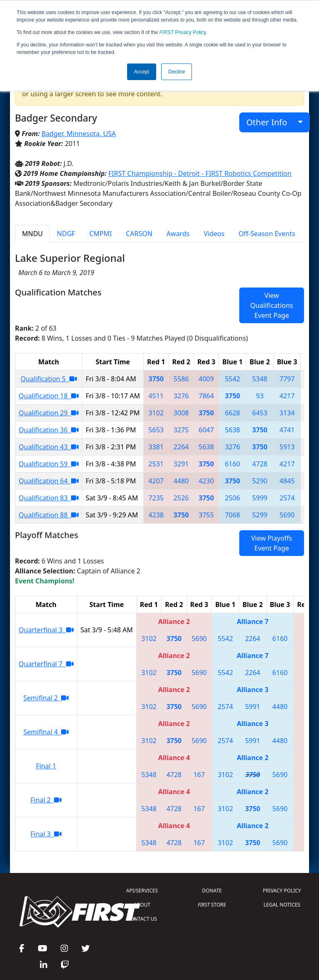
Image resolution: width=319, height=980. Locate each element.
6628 (232, 413)
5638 (232, 430)
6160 (232, 464)
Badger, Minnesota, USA (79, 134)
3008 (181, 413)
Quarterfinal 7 (46, 664)
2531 (156, 464)
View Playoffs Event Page (272, 543)
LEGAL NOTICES (282, 905)
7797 (287, 379)
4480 (181, 481)
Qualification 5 (49, 379)
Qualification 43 (49, 447)
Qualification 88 (49, 515)
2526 (181, 498)
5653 (156, 430)
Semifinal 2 (46, 698)
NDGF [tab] (66, 234)
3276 (181, 396)
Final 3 (46, 834)
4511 (156, 396)
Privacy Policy (183, 32)
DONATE (212, 891)
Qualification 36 (49, 430)
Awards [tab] (178, 234)
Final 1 (46, 766)
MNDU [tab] (32, 234)
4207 (156, 481)
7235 (156, 498)
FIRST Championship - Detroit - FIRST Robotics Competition (200, 173)
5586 (181, 379)
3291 (181, 464)
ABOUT (142, 905)
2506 (232, 498)
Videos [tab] (214, 234)
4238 (156, 515)
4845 (287, 481)
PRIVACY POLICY (282, 891)
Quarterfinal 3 (46, 630)
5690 (287, 515)
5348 (260, 379)
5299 (260, 515)
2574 (287, 498)
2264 (181, 447)
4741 (287, 430)
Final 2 (46, 800)
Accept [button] (142, 72)
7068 (232, 515)
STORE (212, 905)
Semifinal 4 (46, 732)
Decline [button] (177, 72)
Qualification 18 (49, 396)
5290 (260, 481)
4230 (206, 481)
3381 (156, 447)
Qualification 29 (49, 413)
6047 (206, 430)
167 (199, 775)
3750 (156, 379)
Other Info (271, 122)
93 (260, 396)
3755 (206, 515)
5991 (253, 707)
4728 (260, 464)
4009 (206, 379)
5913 (287, 447)
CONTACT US (142, 919)
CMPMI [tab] (101, 234)
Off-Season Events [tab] (267, 234)
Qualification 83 (49, 498)
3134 (287, 413)
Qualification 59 (49, 464)
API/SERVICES (142, 891)
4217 (287, 396)
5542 (232, 379)
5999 (260, 498)
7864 (206, 396)
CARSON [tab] (139, 234)
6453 (260, 413)
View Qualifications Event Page (271, 305)
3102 (156, 413)
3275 (181, 430)
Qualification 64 (49, 481)
